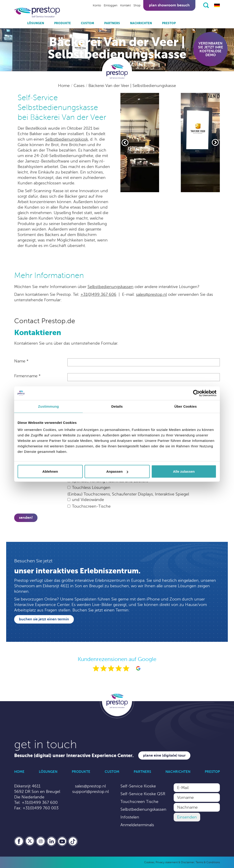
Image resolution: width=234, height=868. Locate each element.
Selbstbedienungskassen (110, 287)
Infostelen (130, 817)
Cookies (149, 862)
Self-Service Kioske (138, 786)
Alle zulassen (184, 471)
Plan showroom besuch (169, 5)
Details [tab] (117, 406)
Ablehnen (50, 471)
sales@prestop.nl (151, 294)
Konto (97, 5)
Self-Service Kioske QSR (143, 794)
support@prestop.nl (90, 792)
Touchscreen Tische (139, 802)
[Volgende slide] (215, 142)
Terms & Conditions (208, 862)
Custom (88, 23)
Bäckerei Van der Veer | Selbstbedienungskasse (132, 86)
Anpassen (117, 471)
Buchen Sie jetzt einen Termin (44, 619)
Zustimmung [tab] (49, 406)
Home (64, 86)
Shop (137, 5)
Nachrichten (141, 23)
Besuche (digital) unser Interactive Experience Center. (74, 756)
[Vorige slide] (125, 143)
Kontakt (125, 5)
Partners (112, 23)
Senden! (26, 518)
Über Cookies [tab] (186, 406)
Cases (80, 86)
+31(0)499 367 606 (98, 294)
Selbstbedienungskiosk (67, 139)
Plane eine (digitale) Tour (164, 755)
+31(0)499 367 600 (40, 802)
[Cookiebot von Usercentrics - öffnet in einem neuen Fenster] (196, 393)
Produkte (62, 23)
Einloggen (111, 5)
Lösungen (36, 23)
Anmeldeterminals (137, 825)
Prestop (169, 23)
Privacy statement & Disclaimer (175, 862)
